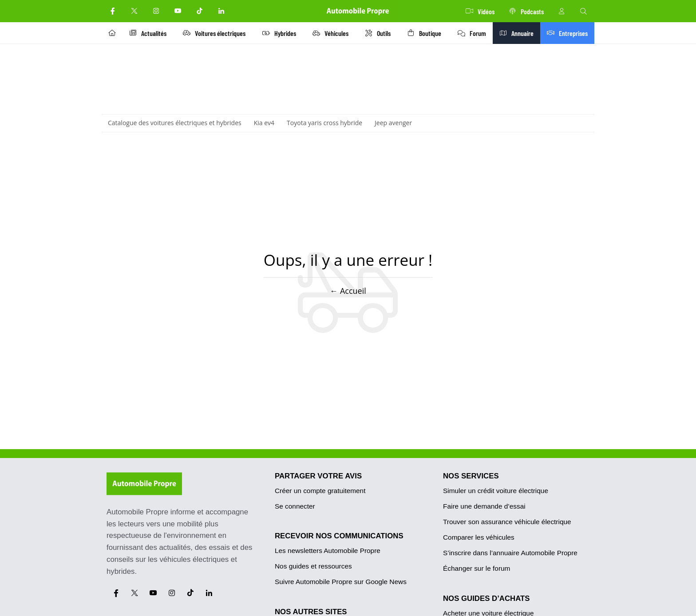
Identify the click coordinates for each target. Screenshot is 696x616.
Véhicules (332, 33)
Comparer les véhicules (479, 537)
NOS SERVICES (471, 476)
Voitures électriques (216, 33)
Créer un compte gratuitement (320, 491)
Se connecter (295, 506)
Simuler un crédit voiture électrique (496, 491)
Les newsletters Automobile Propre (328, 551)
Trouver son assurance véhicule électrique (507, 522)
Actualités (149, 33)
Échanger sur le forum (477, 568)
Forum (475, 33)
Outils (380, 33)
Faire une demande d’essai (484, 506)
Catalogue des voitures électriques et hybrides (175, 123)
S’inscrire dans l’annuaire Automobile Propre (510, 553)
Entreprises (569, 33)
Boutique (427, 33)
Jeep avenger (393, 123)
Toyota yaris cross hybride (324, 123)
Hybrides (281, 33)
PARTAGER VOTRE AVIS (318, 476)
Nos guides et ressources (313, 566)
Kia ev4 (264, 123)
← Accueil (348, 291)
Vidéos (480, 11)
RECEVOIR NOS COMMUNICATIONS (339, 536)
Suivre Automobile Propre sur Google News (341, 582)
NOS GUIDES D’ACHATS (486, 598)
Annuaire (520, 33)
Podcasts (526, 11)
